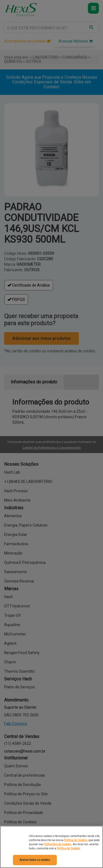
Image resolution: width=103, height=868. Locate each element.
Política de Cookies (76, 840)
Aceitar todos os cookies (35, 860)
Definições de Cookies (58, 844)
